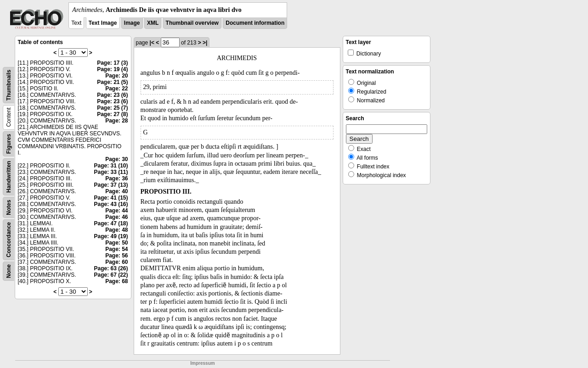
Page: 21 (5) (112, 82)
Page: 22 (116, 89)
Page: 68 (116, 281)
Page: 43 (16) (111, 204)
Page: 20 (116, 76)
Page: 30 (116, 159)
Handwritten (9, 177)
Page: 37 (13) (111, 185)
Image (132, 23)
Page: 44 (116, 211)
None (9, 271)
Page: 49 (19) (111, 236)
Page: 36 (116, 178)
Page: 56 (116, 256)
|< (152, 43)
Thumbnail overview (192, 23)
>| (205, 43)
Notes (9, 207)
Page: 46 (116, 217)
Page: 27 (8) (112, 114)
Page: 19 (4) (112, 69)
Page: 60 (116, 262)
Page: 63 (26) (111, 268)
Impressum (202, 363)
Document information (255, 23)
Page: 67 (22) (111, 275)
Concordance (9, 240)
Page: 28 (116, 121)
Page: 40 (116, 191)
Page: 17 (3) (112, 63)
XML (153, 23)
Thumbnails (9, 85)
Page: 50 (116, 243)
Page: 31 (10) (111, 166)
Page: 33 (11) (111, 172)
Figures (9, 144)
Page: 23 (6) (112, 95)
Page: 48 (116, 230)
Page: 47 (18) (111, 223)
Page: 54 (116, 249)
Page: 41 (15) (111, 198)
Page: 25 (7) (112, 108)
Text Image (103, 23)
